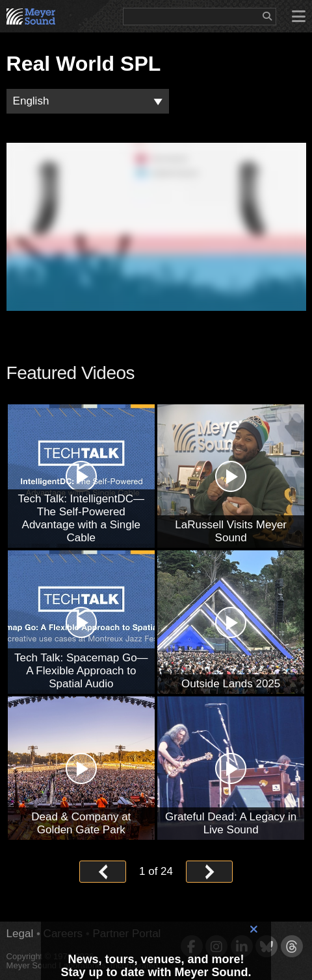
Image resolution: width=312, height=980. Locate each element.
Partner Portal (126, 934)
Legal (20, 934)
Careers (63, 934)
